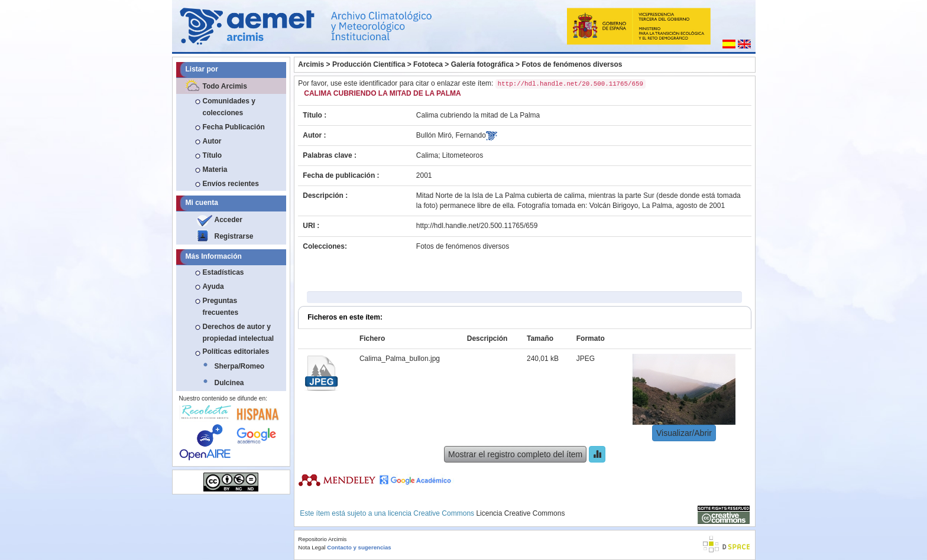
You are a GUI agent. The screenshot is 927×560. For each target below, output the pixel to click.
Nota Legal (312, 547)
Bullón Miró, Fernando (451, 135)
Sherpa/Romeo (240, 366)
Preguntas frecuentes (221, 307)
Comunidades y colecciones (229, 107)
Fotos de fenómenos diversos (572, 64)
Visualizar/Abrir (684, 433)
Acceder (228, 220)
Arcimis (311, 64)
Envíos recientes (231, 184)
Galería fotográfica (482, 64)
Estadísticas (223, 272)
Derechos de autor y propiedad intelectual (239, 333)
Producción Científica (369, 64)
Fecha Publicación (234, 127)
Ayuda (213, 286)
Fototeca (428, 64)
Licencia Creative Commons (520, 513)
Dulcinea (229, 383)
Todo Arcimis (225, 86)
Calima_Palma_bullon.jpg (400, 359)
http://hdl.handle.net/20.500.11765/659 (477, 226)
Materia (215, 170)
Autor (212, 141)
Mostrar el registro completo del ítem (515, 454)
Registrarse (234, 236)
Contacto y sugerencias (359, 547)
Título (213, 155)
